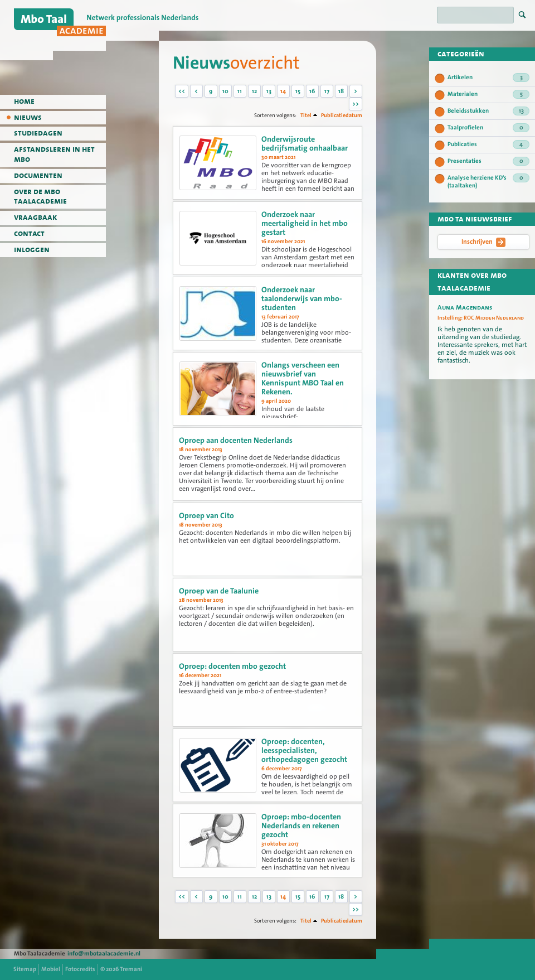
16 (312, 91)
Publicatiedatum (342, 115)
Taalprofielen (488, 128)
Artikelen (488, 78)
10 (225, 91)
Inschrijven (483, 242)
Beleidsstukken (488, 111)
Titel (306, 115)
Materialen (488, 94)
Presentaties (488, 161)
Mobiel (51, 969)
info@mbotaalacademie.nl (104, 954)
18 (341, 91)
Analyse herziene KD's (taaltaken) (488, 182)
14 (283, 91)
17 (327, 91)
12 (254, 91)
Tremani (131, 969)
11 (240, 91)
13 (269, 91)
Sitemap (25, 969)
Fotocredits (80, 969)
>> (356, 104)
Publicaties (488, 144)
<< (182, 91)
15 (298, 91)
